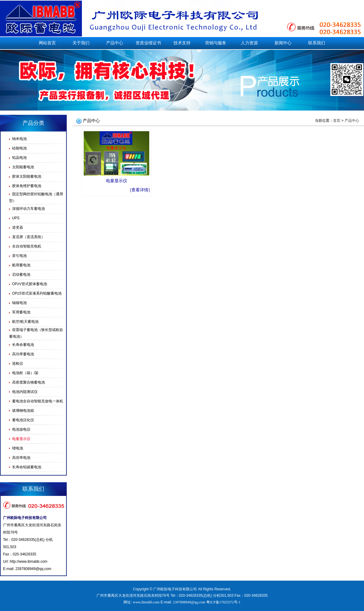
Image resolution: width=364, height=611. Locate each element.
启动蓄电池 (21, 275)
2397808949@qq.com (33, 569)
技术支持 (182, 43)
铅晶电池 (19, 158)
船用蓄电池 (21, 265)
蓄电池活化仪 (23, 420)
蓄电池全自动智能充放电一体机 (38, 401)
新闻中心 (283, 43)
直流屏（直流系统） (29, 237)
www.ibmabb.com (146, 602)
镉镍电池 (19, 303)
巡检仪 (18, 364)
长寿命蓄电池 (23, 345)
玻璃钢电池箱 (23, 411)
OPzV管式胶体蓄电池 (30, 284)
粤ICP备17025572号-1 (223, 602)
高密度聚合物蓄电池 (29, 382)
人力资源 (249, 43)
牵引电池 (19, 256)
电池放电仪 (21, 429)
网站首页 (47, 43)
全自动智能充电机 (27, 246)
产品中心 (115, 43)
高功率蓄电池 (23, 354)
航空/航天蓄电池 (25, 322)
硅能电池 (19, 148)
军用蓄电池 (21, 312)
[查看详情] (140, 190)
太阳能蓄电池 (23, 167)
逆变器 (18, 227)
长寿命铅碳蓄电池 (27, 467)
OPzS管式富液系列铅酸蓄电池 (37, 293)
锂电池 (18, 448)
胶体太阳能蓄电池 (27, 176)
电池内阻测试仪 (25, 392)
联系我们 (317, 43)
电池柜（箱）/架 (25, 373)
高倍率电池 (21, 458)
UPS (16, 218)
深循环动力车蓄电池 (29, 209)
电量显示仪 (116, 181)
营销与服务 (216, 43)
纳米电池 (19, 139)
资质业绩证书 (148, 43)
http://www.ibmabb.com (29, 562)
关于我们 (81, 43)
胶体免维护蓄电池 (27, 186)
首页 (337, 121)
